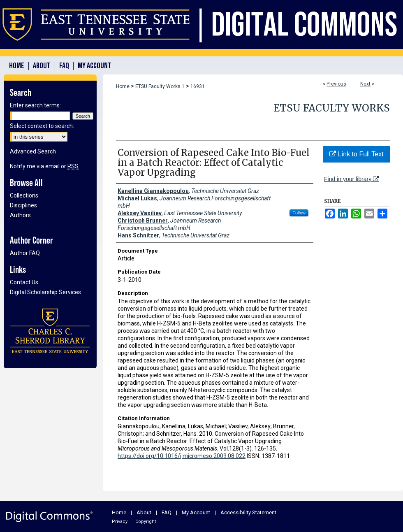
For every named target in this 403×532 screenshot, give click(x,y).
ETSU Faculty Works (332, 108)
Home (123, 86)
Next (365, 84)
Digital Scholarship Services (45, 292)
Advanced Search (33, 151)
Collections (24, 195)
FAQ (167, 512)
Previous (336, 84)
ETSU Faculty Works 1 (160, 86)
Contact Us (24, 282)
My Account (196, 512)
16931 (198, 86)
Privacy (120, 522)
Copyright (146, 522)
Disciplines (23, 205)
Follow (299, 213)
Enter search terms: (35, 105)
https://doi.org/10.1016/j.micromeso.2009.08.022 (182, 456)
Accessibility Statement (248, 512)
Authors (20, 215)
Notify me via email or (44, 166)
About (144, 512)
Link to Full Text (356, 154)
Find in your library (351, 179)
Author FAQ (25, 253)
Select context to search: (42, 126)
